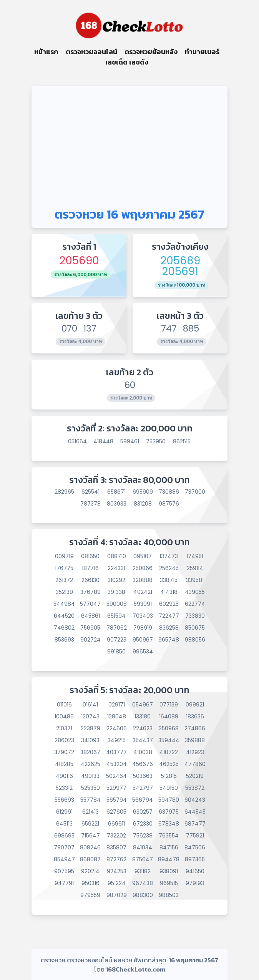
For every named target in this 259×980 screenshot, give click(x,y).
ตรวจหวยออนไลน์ (91, 52)
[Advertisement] (129, 143)
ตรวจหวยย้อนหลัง (151, 52)
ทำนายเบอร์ (202, 52)
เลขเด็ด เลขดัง (127, 62)
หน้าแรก (46, 52)
